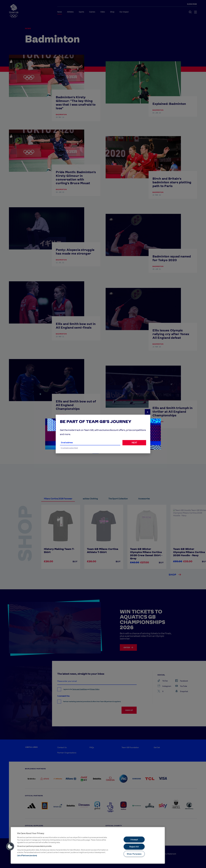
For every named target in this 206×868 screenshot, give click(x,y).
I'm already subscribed (69, 448)
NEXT (134, 443)
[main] (88, 845)
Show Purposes (134, 854)
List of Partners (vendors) (27, 856)
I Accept (134, 839)
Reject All (134, 847)
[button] (10, 846)
